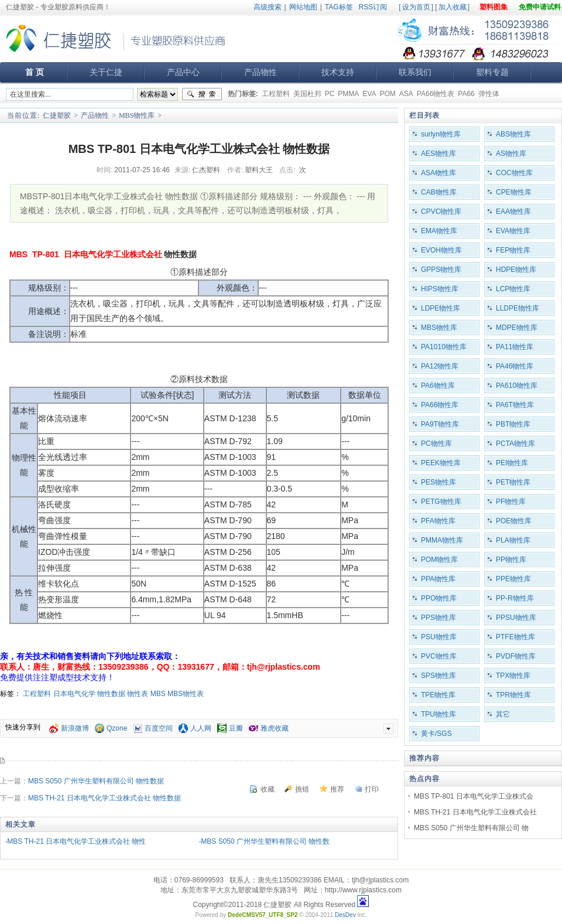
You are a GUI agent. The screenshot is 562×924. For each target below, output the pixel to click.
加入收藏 (453, 7)
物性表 (138, 694)
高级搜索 (268, 7)
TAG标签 (339, 7)
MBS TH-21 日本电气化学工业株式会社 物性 (76, 841)
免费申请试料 (540, 7)
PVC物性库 (439, 656)
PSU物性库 (439, 637)
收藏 (268, 789)
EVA (369, 94)
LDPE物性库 (441, 308)
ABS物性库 (513, 134)
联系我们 (415, 72)
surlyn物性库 (441, 134)
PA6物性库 (438, 386)
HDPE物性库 (516, 270)
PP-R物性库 (515, 598)
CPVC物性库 (441, 212)
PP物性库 (511, 560)
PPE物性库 (513, 579)
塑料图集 (494, 7)
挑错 (302, 789)
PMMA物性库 (442, 540)
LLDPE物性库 (518, 308)
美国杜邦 (307, 94)
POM (387, 94)
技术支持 (338, 72)
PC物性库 (436, 444)
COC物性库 (514, 173)
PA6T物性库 (515, 405)
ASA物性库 (438, 173)
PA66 (466, 94)
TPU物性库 (438, 714)
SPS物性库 (438, 676)
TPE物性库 (438, 695)
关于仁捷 (106, 72)
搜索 (202, 94)
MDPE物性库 (517, 328)
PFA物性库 (438, 521)
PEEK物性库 (441, 463)
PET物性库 (513, 482)
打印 (372, 789)
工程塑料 (276, 94)
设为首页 (416, 7)
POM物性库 (439, 560)
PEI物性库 (512, 463)
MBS (158, 694)
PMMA (348, 94)
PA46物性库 (515, 366)
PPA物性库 (438, 579)
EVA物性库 (513, 231)
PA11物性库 (515, 347)
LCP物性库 (513, 289)
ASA (406, 94)
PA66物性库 (440, 405)
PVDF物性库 (516, 656)
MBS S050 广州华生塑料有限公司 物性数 (265, 841)
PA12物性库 (440, 366)
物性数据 (111, 694)
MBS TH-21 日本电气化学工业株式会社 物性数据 (104, 798)
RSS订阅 (373, 7)
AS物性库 (511, 154)
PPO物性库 (439, 598)
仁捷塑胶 (57, 115)
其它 (503, 714)
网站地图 (303, 7)
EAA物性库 (513, 212)
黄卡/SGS (436, 734)
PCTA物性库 (515, 444)
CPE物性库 (514, 192)
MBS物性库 (137, 115)
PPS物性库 (438, 618)
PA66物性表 (436, 94)
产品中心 (183, 72)
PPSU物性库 (516, 618)
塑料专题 (492, 72)
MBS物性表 (186, 694)
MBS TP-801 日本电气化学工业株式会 (474, 796)
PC (330, 94)
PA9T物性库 (440, 424)
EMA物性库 (439, 231)
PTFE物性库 (515, 637)
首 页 (35, 72)
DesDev (345, 915)
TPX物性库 (513, 676)
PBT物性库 (513, 424)
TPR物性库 (513, 695)
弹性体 (489, 94)
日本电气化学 (74, 694)
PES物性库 (438, 482)
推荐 (337, 789)
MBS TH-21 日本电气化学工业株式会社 (475, 812)
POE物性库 (514, 521)
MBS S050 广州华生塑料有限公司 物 (471, 828)
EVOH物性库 (441, 250)
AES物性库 (438, 154)
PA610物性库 (517, 386)
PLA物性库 (513, 540)
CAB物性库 (439, 192)
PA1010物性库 (444, 347)
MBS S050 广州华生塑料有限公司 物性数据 (96, 781)
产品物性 (261, 72)
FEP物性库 (513, 250)
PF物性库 (511, 502)
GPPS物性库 (441, 270)
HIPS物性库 (440, 289)
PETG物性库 (441, 502)
